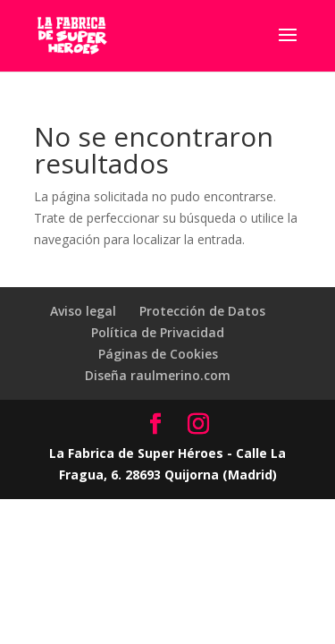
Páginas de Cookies (158, 354)
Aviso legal (83, 311)
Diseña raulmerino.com (158, 375)
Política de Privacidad (158, 332)
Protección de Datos (202, 311)
